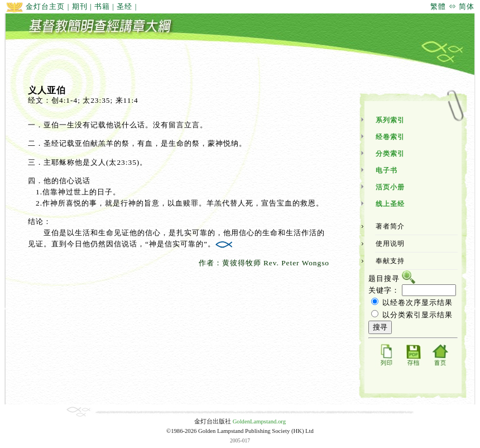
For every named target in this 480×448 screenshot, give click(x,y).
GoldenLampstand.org (259, 421)
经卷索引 (390, 137)
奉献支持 (390, 261)
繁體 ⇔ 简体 (452, 6)
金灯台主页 (35, 6)
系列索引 (390, 120)
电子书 (387, 170)
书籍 (102, 6)
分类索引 (390, 154)
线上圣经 (390, 204)
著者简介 (390, 226)
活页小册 (390, 187)
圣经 (124, 6)
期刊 (80, 6)
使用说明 (390, 244)
